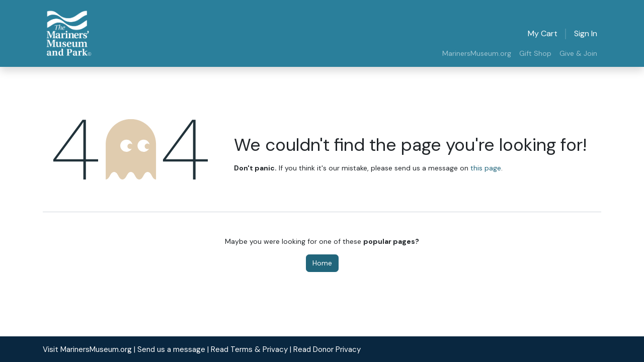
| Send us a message (170, 349)
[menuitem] (477, 54)
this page (486, 168)
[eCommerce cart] (543, 34)
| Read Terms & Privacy (248, 349)
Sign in (586, 33)
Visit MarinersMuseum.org (87, 349)
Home (322, 263)
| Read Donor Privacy (325, 349)
